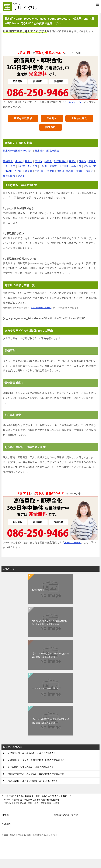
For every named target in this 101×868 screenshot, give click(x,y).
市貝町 (80, 180)
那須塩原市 (60, 170)
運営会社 (6, 824)
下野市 (21, 175)
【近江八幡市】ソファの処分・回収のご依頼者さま (30, 776)
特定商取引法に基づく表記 (65, 824)
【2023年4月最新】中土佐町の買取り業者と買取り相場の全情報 (50, 664)
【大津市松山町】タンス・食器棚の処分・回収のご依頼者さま (35, 769)
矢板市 (53, 175)
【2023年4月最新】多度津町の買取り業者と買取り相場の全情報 (50, 730)
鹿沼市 (73, 170)
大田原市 (10, 175)
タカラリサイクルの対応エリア (46, 697)
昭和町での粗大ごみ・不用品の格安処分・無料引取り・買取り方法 (50, 631)
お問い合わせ (38, 598)
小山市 (19, 170)
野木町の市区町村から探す (18, 159)
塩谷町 (70, 180)
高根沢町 (76, 175)
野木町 (19, 180)
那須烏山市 (90, 175)
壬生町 (43, 175)
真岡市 (92, 170)
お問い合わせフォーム (41, 316)
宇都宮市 (8, 170)
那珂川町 (40, 180)
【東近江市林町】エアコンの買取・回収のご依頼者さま (32, 789)
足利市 (38, 170)
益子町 (29, 180)
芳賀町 (51, 180)
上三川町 (64, 175)
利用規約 (6, 833)
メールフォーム (73, 111)
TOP (36, 805)
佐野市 (48, 170)
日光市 (82, 170)
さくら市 (32, 175)
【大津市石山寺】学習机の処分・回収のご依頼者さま (31, 762)
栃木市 (29, 170)
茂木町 (60, 180)
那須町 (9, 180)
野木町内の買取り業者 (47, 159)
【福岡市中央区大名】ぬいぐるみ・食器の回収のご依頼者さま (35, 783)
